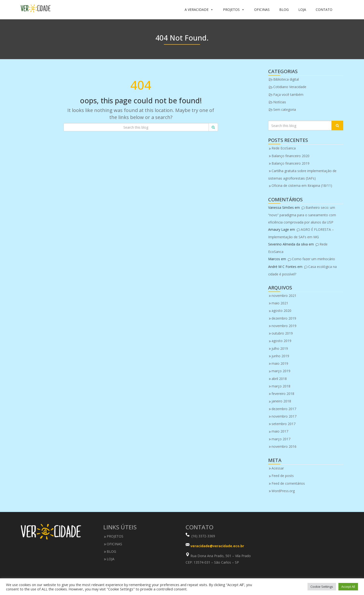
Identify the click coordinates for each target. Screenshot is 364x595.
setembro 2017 (283, 424)
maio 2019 (280, 363)
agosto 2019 (281, 341)
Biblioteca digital (286, 79)
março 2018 (281, 386)
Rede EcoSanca (284, 148)
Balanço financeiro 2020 (290, 156)
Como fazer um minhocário (313, 259)
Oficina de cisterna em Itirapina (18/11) (302, 185)
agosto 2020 (281, 311)
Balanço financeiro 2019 (290, 163)
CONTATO (324, 10)
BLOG (284, 10)
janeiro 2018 (281, 401)
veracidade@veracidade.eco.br (217, 546)
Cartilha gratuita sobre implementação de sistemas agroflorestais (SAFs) (302, 175)
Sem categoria (285, 109)
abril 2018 (279, 379)
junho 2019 (280, 356)
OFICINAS (262, 10)
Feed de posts (283, 476)
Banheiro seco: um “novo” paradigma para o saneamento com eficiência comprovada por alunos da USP (302, 215)
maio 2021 (280, 303)
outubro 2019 (282, 333)
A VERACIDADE (199, 10)
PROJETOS (234, 10)
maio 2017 (280, 431)
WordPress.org (283, 491)
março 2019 (281, 371)
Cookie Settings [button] (322, 587)
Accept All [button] (348, 587)
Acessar (278, 468)
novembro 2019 (284, 326)
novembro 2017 (284, 416)
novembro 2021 (284, 296)
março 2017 (281, 439)
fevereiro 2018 (283, 394)
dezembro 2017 (284, 409)
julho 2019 (280, 348)
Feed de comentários (288, 483)
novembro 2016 (284, 446)
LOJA (302, 10)
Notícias (280, 102)
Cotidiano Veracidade (290, 87)
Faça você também (288, 94)
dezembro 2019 (284, 318)
